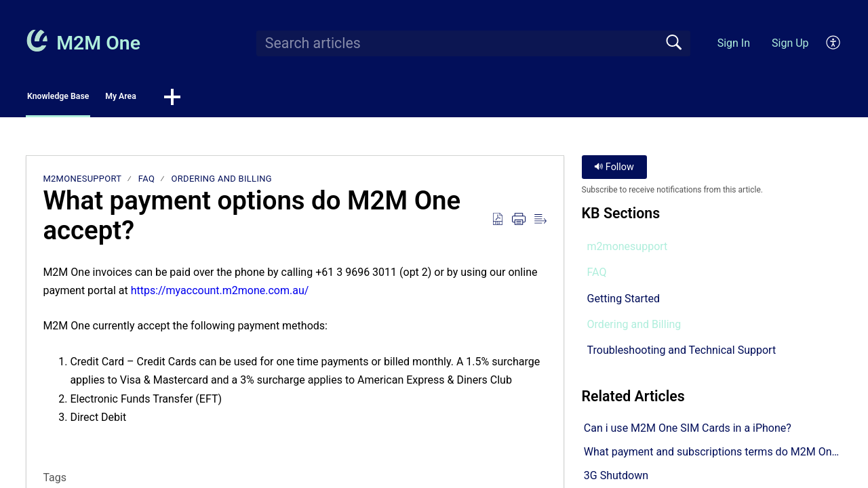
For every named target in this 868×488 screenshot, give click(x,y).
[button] (834, 43)
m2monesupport (82, 183)
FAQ (146, 183)
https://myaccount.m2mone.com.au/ (220, 294)
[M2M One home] (37, 41)
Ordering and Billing (222, 183)
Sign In (734, 43)
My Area (198, 99)
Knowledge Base (90, 99)
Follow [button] (614, 171)
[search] (473, 43)
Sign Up (790, 43)
